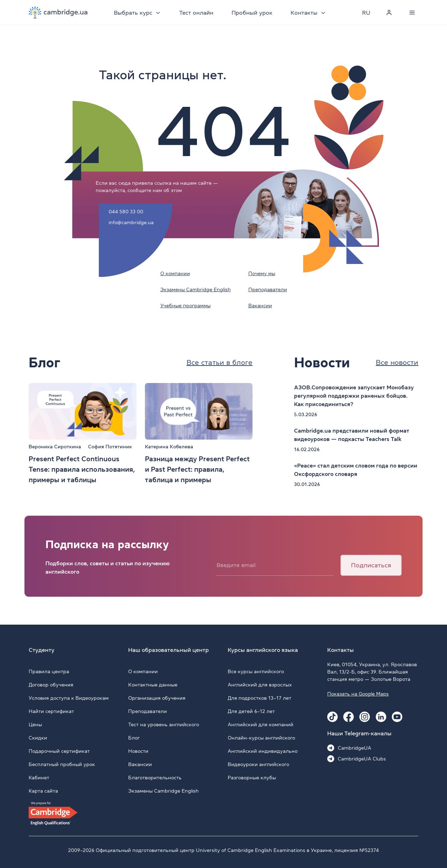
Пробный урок (252, 13)
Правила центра (49, 671)
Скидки (38, 738)
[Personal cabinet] (389, 13)
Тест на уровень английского (164, 724)
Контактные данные (153, 685)
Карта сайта (43, 791)
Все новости (397, 362)
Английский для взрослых (260, 685)
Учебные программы (185, 306)
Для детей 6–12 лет (251, 711)
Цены (35, 724)
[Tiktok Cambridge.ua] (332, 717)
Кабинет (39, 778)
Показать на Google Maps (358, 694)
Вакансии (260, 306)
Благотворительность (155, 778)
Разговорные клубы (252, 778)
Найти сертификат (51, 711)
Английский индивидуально (263, 751)
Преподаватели (268, 289)
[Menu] (412, 13)
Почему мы (262, 273)
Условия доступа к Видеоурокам (69, 698)
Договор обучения (51, 685)
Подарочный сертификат (59, 751)
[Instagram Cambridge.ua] (365, 717)
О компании (175, 273)
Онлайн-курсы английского (261, 738)
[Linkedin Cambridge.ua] (381, 717)
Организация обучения (157, 698)
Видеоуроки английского (258, 764)
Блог (134, 738)
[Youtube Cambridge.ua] (397, 717)
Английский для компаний (261, 724)
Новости (138, 751)
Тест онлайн (196, 13)
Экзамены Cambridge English (196, 289)
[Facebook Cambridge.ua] (349, 717)
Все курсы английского (256, 671)
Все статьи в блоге (219, 362)
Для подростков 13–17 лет (259, 698)
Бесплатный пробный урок (62, 764)
